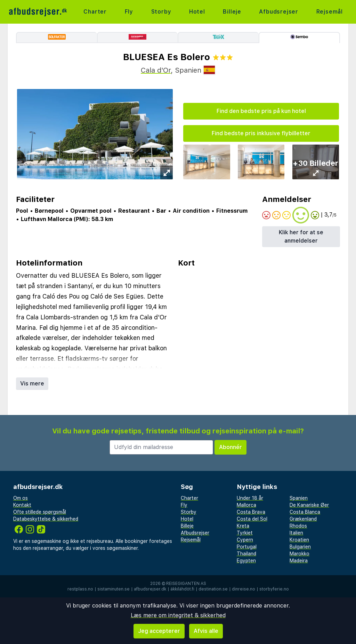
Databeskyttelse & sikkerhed (46, 519)
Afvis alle (206, 631)
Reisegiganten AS (186, 584)
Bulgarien (300, 547)
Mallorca (246, 505)
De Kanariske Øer (309, 505)
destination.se (213, 589)
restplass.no (80, 589)
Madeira (299, 561)
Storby (161, 12)
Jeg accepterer (159, 631)
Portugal (247, 547)
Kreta (243, 526)
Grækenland (303, 519)
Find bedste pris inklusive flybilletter (261, 133)
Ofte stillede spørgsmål (40, 512)
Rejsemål (330, 12)
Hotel (197, 12)
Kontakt (22, 505)
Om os (21, 498)
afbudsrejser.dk (150, 589)
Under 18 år (250, 498)
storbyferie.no (274, 589)
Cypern (245, 540)
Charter (95, 12)
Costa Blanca (305, 512)
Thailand (246, 554)
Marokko (300, 554)
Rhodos (298, 526)
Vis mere (32, 384)
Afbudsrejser (279, 12)
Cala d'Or (156, 70)
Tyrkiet (245, 533)
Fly (129, 12)
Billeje (232, 12)
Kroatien (299, 540)
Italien (296, 533)
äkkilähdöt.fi (182, 589)
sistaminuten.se (114, 589)
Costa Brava (251, 512)
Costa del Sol (252, 519)
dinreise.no (244, 589)
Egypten (246, 561)
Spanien (299, 498)
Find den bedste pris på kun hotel (261, 111)
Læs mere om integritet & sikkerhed (178, 615)
